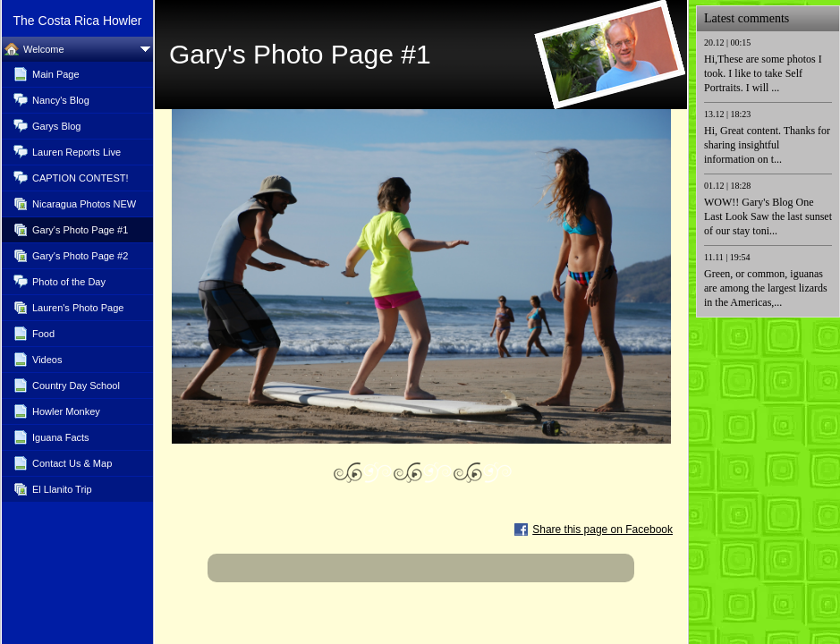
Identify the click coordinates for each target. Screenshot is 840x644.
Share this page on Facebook (602, 530)
